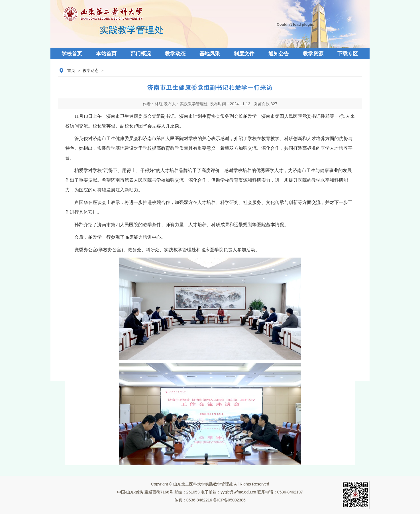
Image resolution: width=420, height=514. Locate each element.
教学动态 (91, 71)
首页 (71, 71)
